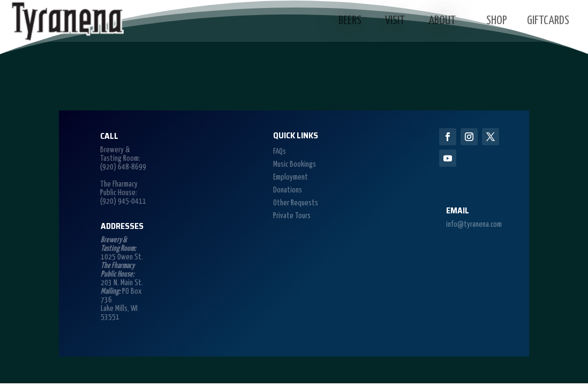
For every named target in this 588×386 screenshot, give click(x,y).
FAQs (280, 151)
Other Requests (296, 203)
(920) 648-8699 (123, 167)
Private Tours (292, 216)
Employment (291, 177)
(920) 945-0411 (123, 201)
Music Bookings (295, 164)
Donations (288, 190)
